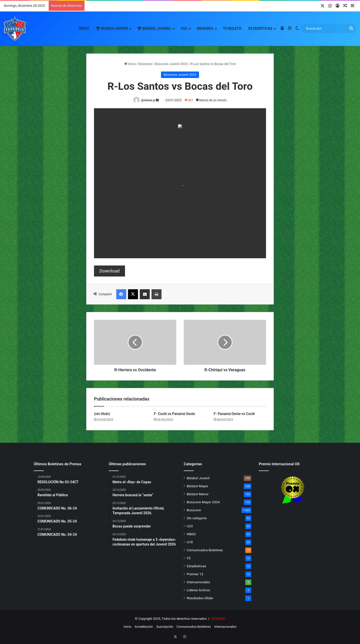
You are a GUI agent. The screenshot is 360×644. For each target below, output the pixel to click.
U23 (184, 28)
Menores (205, 28)
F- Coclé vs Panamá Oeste (174, 414)
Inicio (84, 28)
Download (109, 271)
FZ (189, 558)
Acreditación (144, 627)
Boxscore (145, 64)
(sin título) (102, 414)
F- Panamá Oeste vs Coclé (234, 414)
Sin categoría (197, 518)
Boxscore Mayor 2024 (203, 502)
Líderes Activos (198, 590)
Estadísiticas (196, 566)
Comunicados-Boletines (205, 550)
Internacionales (198, 582)
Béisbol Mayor (197, 486)
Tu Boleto (232, 28)
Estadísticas (260, 28)
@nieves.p (149, 100)
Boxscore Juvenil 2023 (171, 64)
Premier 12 (195, 574)
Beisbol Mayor (112, 28)
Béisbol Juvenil (198, 478)
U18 (190, 542)
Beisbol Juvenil (154, 28)
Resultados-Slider (200, 598)
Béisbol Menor (198, 494)
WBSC (191, 534)
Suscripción (165, 627)
